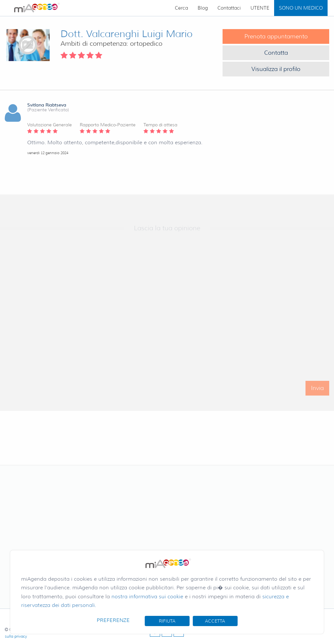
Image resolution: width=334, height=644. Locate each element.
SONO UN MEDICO (301, 8)
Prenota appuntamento (276, 36)
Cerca (181, 8)
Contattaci (229, 8)
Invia (317, 392)
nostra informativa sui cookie (147, 597)
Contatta (276, 53)
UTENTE (260, 8)
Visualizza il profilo (276, 69)
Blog (203, 8)
